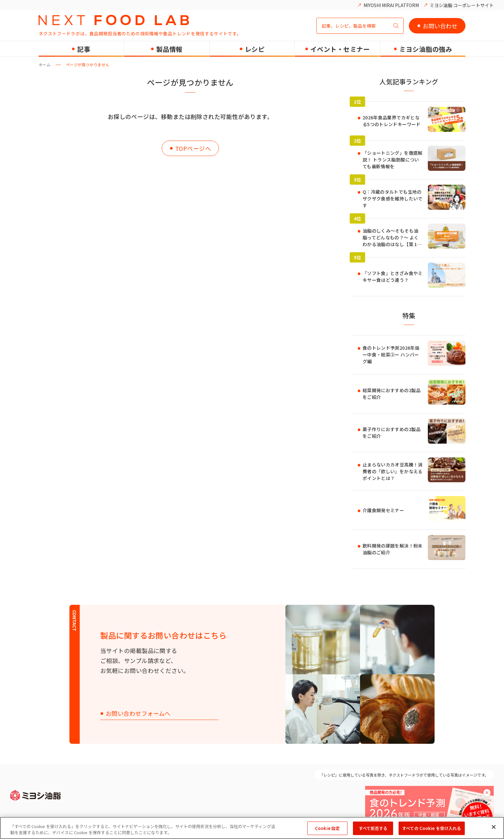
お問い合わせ (440, 26)
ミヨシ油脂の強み (426, 49)
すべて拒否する (373, 828)
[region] (252, 828)
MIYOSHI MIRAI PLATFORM (391, 5)
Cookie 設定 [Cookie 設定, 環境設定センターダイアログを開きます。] (327, 828)
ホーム (45, 65)
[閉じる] (494, 827)
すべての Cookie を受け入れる (432, 828)
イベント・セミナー (340, 49)
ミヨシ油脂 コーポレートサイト (462, 5)
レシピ (255, 49)
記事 (84, 49)
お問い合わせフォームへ (138, 714)
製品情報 (169, 49)
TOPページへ (193, 148)
